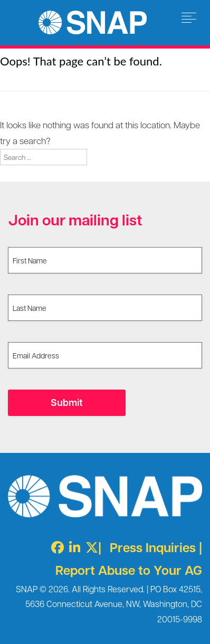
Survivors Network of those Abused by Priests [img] (93, 22)
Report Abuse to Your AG (129, 570)
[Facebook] (55, 547)
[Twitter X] (89, 547)
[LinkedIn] (72, 547)
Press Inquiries (153, 547)
